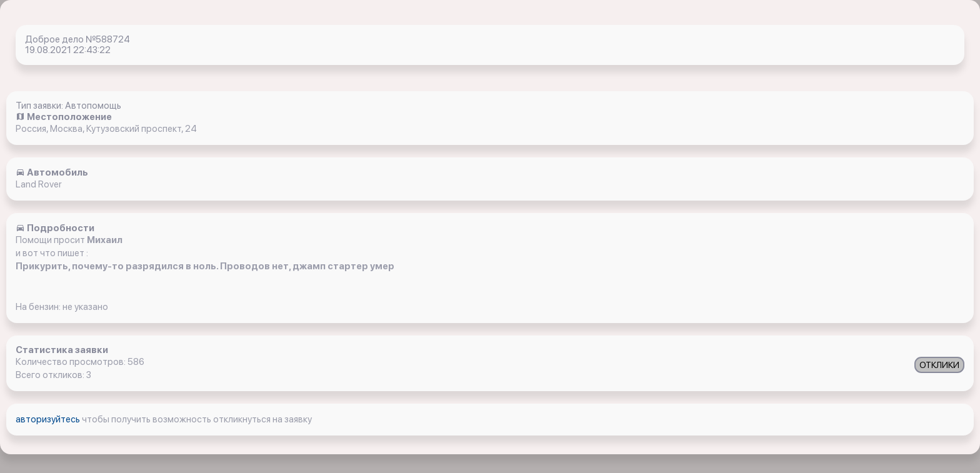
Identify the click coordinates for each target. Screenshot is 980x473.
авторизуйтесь (49, 419)
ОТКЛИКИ (939, 365)
